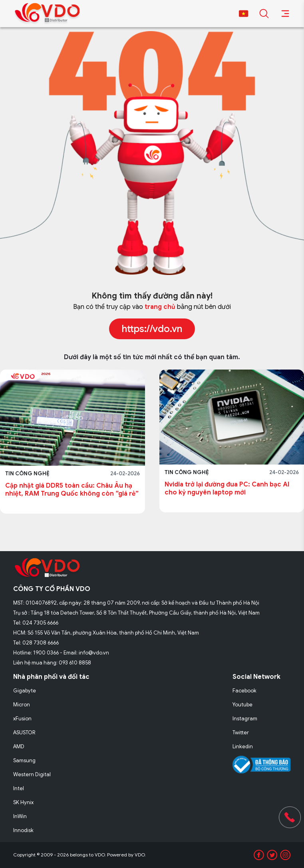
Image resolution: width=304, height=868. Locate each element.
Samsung (24, 760)
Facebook (244, 691)
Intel (19, 788)
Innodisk (23, 830)
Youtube (242, 705)
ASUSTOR (24, 733)
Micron (22, 705)
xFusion (22, 719)
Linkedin (243, 746)
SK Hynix (23, 802)
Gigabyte (25, 691)
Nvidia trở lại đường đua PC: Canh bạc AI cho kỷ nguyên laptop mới (227, 488)
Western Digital (32, 774)
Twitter (241, 733)
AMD (19, 746)
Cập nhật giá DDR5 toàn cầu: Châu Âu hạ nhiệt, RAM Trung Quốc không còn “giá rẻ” (72, 490)
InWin (20, 816)
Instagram (245, 719)
